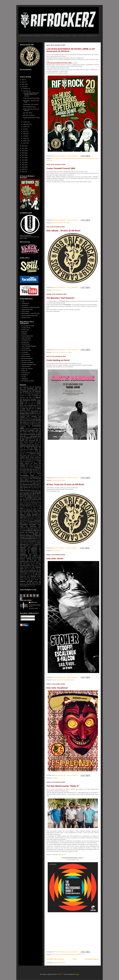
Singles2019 (34, 552)
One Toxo (26, 509)
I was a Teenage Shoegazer (29, 346)
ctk (40, 430)
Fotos (31, 449)
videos (68, 223)
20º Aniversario (56, 159)
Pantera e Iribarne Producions (29, 515)
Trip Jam (24, 377)
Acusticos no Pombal (25, 396)
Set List (31, 544)
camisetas (34, 416)
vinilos (36, 581)
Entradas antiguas (92, 959)
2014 (23, 155)
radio (29, 529)
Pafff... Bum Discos (25, 513)
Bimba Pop (25, 409)
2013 (23, 158)
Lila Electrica (32, 480)
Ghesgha (39, 452)
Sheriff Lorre (50, 160)
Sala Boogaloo (32, 541)
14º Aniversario (29, 389)
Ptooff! (97, 159)
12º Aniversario (24, 387)
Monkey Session (27, 495)
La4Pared (34, 477)
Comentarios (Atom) (59, 963)
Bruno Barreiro (37, 413)
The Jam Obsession (36, 563)
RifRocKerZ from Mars (35, 537)
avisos (25, 405)
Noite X (37, 504)
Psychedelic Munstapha (28, 525)
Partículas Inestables (26, 516)
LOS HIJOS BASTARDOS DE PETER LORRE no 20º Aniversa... (31, 95)
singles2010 (26, 546)
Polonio (31, 520)
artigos (39, 402)
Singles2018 (23, 552)
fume (37, 451)
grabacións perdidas (58, 223)
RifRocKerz (34, 602)
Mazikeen (28, 492)
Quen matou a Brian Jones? (34, 528)
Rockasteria (25, 375)
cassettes (30, 418)
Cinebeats (24, 334)
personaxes (31, 519)
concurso (27, 428)
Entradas (24, 617)
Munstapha (29, 498)
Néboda (32, 501)
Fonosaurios (23, 449)
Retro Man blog (26, 373)
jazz (40, 462)
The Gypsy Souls (33, 562)
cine (21, 422)
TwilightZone (25, 379)
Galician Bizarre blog (27, 309)
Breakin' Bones (25, 413)
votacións (22, 583)
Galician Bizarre (30, 452)
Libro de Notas (25, 311)
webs (33, 583)
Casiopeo (22, 418)
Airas (30, 398)
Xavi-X (73, 680)
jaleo (35, 462)
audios (39, 404)
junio (25, 131)
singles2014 (23, 549)
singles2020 (23, 553)
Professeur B (23, 522)
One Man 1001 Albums (28, 363)
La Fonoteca (25, 352)
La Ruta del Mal (26, 354)
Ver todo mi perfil (33, 608)
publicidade (23, 528)
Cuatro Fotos (27, 432)
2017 (23, 148)
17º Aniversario (24, 391)
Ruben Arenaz (23, 540)
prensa (37, 520)
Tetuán (21, 557)
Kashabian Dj (36, 469)
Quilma (24, 529)
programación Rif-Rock (35, 522)
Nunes (39, 505)
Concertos (64, 159)
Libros (22, 480)
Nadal (39, 498)
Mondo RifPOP (37, 493)
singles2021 (34, 553)
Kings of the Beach (34, 471)
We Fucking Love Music (28, 381)
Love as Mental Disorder (32, 489)
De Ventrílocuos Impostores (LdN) (30, 307)
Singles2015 (34, 549)
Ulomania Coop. (63, 352)
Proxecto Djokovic (34, 523)
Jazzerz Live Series (31, 464)
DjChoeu (22, 441)
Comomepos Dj (27, 424)
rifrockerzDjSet (66, 680)
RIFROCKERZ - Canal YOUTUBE (30, 313)
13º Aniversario (37, 387)
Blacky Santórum (24, 412)
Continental (35, 428)
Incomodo (38, 460)
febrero (25, 141)
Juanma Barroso (33, 466)
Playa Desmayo (24, 520)
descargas (34, 436)
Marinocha (23, 490)
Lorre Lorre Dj (25, 483)
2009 (23, 167)
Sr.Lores (35, 554)
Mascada (33, 490)
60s (23, 394)
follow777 (60, 974)
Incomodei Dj (30, 460)
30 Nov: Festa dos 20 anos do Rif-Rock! (65, 484)
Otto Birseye (34, 509)
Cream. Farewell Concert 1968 (61, 168)
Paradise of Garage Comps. (29, 365)
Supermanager (24, 556)
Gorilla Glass (25, 454)
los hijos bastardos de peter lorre (76, 159)
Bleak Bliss (24, 332)
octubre (25, 122)
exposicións (32, 446)
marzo (25, 138)
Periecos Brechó (26, 367)
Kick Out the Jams (26, 350)
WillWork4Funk (62, 855)
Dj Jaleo (22, 439)
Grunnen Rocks (26, 344)
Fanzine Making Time (27, 336)
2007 (23, 172)
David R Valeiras (31, 435)
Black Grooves (67, 954)
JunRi (31, 468)
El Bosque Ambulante (33, 444)
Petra (38, 519)
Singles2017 (34, 550)
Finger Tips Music (26, 338)
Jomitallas (23, 465)
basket (31, 405)
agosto (25, 127)
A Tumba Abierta (26, 328)
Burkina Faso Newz (35, 415)
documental (32, 441)
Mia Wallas (35, 492)
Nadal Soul (35, 499)
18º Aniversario (37, 391)
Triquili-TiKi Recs (26, 574)
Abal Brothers (35, 394)
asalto (26, 404)
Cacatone (22, 416)
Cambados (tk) (25, 303)
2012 (23, 160)
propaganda (25, 523)
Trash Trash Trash (33, 572)
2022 (23, 80)
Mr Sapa (37, 495)
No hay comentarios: (72, 156)
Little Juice (33, 482)
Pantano (37, 513)
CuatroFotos (25, 305)
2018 (23, 146)
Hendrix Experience (35, 457)
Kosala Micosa (23, 472)
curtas (36, 432)
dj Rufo (36, 439)
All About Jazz (25, 330)
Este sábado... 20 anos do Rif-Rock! (64, 231)
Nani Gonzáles (24, 501)
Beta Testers (25, 407)
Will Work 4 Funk (80, 954)
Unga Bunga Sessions (30, 578)
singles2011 (35, 546)
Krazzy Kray (38, 472)
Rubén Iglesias (32, 540)
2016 (23, 151)
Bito (33, 409)
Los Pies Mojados (32, 486)
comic (39, 422)
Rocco (38, 539)
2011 (23, 162)
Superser (35, 556)
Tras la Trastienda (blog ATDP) (30, 316)
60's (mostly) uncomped (28, 326)
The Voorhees (31, 569)
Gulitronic (34, 455)
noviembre (26, 91)
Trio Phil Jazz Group (36, 573)
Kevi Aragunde (23, 471)
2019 (23, 87)
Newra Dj (29, 504)
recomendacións (57, 480)
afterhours (23, 398)
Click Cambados (31, 422)
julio (24, 129)
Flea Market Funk (26, 340)
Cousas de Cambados (27, 430)
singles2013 (35, 547)
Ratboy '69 (24, 371)
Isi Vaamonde (27, 462)
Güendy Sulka (26, 455)
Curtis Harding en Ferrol (58, 360)
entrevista (37, 445)
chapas (28, 419)
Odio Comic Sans (26, 360)
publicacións (33, 526)
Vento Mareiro (35, 579)
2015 (23, 153)
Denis (27, 436)
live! (65, 223)
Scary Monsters (30, 543)
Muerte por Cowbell (26, 496)
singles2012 (23, 547)
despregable (29, 438)
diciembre (26, 89)
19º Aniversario (26, 393)
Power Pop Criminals (27, 369)
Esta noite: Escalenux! (57, 688)
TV (34, 574)
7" (27, 394)
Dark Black (32, 433)
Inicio (75, 959)
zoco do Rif (31, 586)
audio (32, 404)
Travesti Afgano (24, 573)
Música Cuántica (26, 356)
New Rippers (34, 502)
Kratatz (31, 472)
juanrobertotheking (24, 468)
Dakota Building (23, 433)
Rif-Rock (31, 532)
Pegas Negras (31, 518)
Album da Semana (57, 954)
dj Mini (30, 439)
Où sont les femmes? (30, 509)
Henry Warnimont (27, 459)
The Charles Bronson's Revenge (30, 558)
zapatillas (24, 586)
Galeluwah (22, 452)
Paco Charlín (34, 512)
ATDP (23, 301)
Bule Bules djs (26, 415)
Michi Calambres (90, 159)
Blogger (77, 974)
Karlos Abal (26, 469)
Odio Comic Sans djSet (29, 507)
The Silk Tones (33, 566)
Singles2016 (23, 550)
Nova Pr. (33, 505)
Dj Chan (37, 438)
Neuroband (26, 502)
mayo (25, 134)
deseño (22, 438)
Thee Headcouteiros (31, 570)
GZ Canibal (55, 352)
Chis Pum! (25, 421)
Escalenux (55, 680)
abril (24, 136)
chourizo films (35, 421)
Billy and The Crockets (35, 407)
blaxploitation (35, 412)
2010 (23, 165)
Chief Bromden (37, 419)
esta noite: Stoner (55, 559)
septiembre (26, 124)
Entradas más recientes (55, 959)
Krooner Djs (27, 474)
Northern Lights (24, 505)
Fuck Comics (29, 451)
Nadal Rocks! (26, 499)
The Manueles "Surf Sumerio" (61, 298)
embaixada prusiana (25, 445)
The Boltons (29, 557)
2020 (23, 84)
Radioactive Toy (37, 529)
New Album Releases (27, 358)
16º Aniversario (34, 390)
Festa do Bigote (32, 448)
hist (35, 459)
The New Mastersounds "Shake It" (63, 786)
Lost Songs (34, 487)
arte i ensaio (31, 402)
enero (25, 143)
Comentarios (25, 619)
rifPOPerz (35, 534)
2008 (23, 169)
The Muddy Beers (29, 564)
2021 (23, 82)
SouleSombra (24, 554)
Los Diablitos (33, 483)
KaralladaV (38, 468)
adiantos (36, 396)
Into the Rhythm (26, 348)
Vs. (27, 583)
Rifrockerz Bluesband (26, 535)
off (40, 507)
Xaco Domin (33, 585)
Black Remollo (35, 410)
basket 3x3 (38, 405)
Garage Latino (25, 342)
